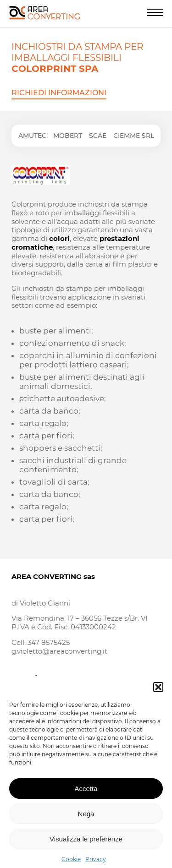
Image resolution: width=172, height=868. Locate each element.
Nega (86, 821)
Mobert (68, 136)
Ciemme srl (134, 136)
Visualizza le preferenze (86, 846)
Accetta (86, 795)
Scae (98, 136)
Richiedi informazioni (59, 93)
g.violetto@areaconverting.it (59, 651)
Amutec (32, 136)
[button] (158, 694)
